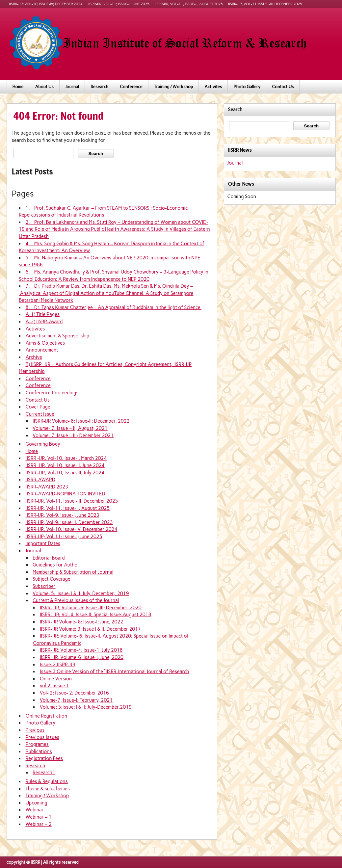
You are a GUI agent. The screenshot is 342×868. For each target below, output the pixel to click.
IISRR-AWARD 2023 (47, 487)
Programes (37, 744)
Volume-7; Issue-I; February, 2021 (76, 700)
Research (99, 87)
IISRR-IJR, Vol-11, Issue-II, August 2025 (189, 4)
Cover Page (38, 407)
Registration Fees (44, 758)
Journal (72, 87)
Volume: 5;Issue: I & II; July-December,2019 (86, 707)
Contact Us (283, 87)
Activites (213, 87)
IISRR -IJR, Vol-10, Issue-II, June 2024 (65, 465)
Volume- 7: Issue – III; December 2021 (73, 435)
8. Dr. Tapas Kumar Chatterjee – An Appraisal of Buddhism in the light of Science (113, 307)
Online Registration (46, 716)
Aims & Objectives (45, 343)
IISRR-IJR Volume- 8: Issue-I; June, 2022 (82, 622)
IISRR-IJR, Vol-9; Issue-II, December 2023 (69, 522)
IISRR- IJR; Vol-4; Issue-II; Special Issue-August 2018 (96, 615)
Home (18, 87)
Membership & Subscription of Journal (73, 572)
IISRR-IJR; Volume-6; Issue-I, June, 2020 (82, 657)
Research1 (44, 773)
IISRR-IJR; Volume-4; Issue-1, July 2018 (81, 650)
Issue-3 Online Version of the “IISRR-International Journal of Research (114, 671)
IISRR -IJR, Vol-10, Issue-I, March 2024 (66, 458)
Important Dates (43, 543)
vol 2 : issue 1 (54, 686)
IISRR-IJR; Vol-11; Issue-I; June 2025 (119, 4)
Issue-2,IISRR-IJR (58, 665)
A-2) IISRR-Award (44, 322)
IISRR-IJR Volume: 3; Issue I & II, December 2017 (90, 629)
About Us (44, 87)
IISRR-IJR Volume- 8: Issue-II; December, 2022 (81, 421)
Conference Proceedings (52, 393)
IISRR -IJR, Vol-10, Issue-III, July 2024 (65, 473)
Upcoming (36, 803)
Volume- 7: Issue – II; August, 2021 (70, 428)
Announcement (42, 350)
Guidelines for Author (56, 565)
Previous (35, 730)
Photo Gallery (247, 87)
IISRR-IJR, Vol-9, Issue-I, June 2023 (62, 515)
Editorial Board (49, 558)
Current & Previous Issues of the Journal (76, 600)
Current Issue (40, 414)
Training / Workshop (174, 87)
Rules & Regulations (46, 781)
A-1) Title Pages (42, 314)
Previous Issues (42, 737)
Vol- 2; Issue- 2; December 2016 (74, 693)
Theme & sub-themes (48, 789)
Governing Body (43, 444)
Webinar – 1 (38, 817)
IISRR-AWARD (40, 480)
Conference (131, 87)
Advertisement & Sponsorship (57, 336)
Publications (39, 751)
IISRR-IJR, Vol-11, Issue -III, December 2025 (265, 4)
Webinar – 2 (38, 824)
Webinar (34, 810)
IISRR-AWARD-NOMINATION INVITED (65, 494)
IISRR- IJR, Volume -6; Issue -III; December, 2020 (91, 608)
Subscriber (44, 586)
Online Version (56, 679)
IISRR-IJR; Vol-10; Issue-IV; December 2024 (46, 4)
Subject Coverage (51, 579)
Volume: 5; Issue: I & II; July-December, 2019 (81, 593)
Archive (34, 357)
